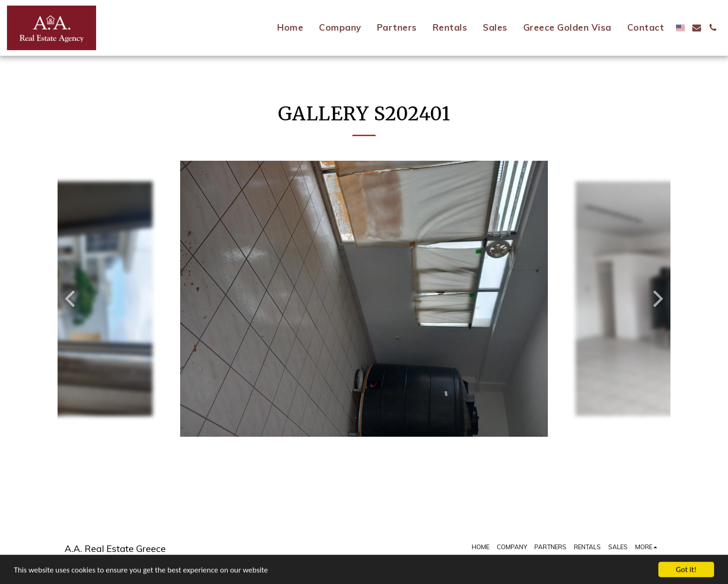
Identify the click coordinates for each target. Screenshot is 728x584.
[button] (697, 28)
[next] (656, 299)
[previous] (71, 299)
